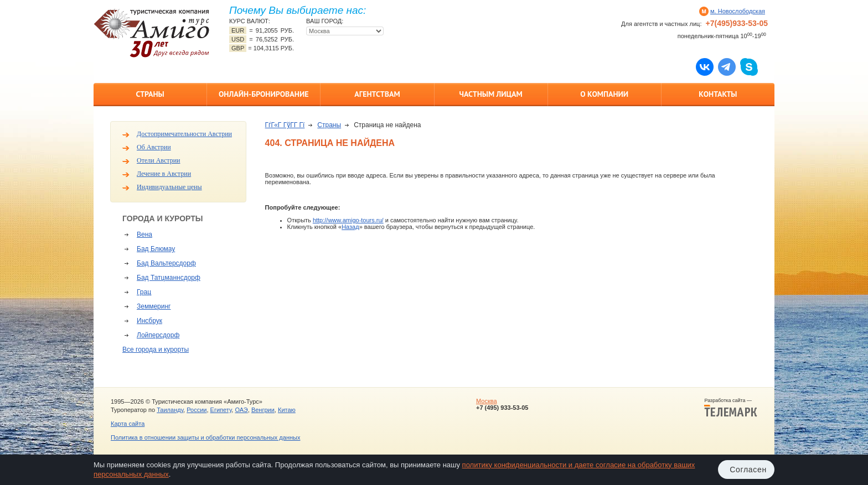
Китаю (287, 410)
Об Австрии (154, 147)
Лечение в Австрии (164, 174)
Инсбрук (149, 321)
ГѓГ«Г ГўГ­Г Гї (285, 125)
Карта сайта (128, 424)
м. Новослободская (738, 11)
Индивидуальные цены (169, 187)
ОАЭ (241, 410)
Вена (144, 234)
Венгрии (263, 410)
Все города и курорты (156, 350)
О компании (604, 94)
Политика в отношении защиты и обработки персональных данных (205, 437)
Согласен (748, 470)
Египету (221, 410)
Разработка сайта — (731, 408)
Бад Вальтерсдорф (166, 263)
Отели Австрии (158, 160)
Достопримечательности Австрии (184, 134)
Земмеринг (154, 306)
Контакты (718, 94)
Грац (144, 292)
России (197, 410)
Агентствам (377, 94)
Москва (487, 401)
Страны (150, 94)
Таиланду (170, 410)
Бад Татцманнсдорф (169, 278)
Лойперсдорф (158, 335)
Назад (350, 227)
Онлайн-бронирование (264, 94)
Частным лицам (490, 94)
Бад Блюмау (156, 249)
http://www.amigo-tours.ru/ (348, 220)
